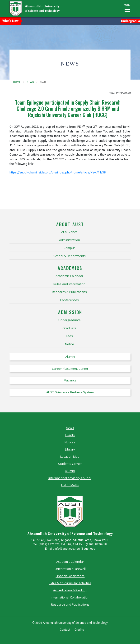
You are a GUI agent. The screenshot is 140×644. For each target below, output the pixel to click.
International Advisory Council (70, 478)
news (30, 82)
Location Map (70, 456)
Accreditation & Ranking (70, 590)
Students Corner (70, 464)
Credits (79, 630)
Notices (70, 442)
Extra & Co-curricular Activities (70, 583)
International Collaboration (70, 597)
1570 (43, 82)
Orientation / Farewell (70, 569)
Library (70, 449)
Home (17, 82)
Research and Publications (70, 604)
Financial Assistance (70, 576)
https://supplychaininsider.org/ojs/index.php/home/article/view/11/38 (58, 172)
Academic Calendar (70, 562)
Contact (65, 630)
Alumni (70, 471)
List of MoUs (70, 485)
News (70, 428)
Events (70, 435)
